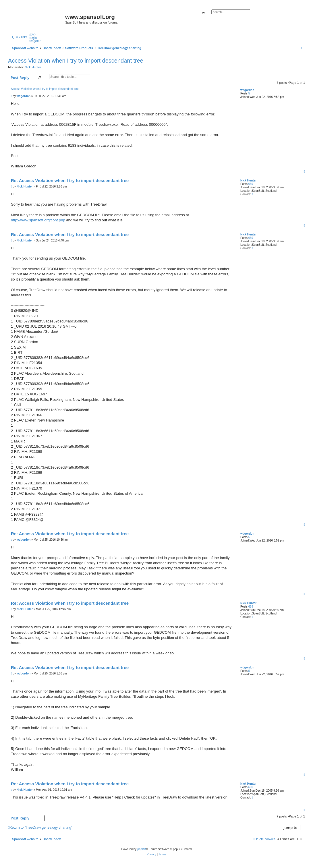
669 (251, 184)
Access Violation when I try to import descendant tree (76, 61)
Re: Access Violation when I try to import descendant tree (70, 180)
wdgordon (247, 90)
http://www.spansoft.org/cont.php (38, 220)
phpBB (142, 849)
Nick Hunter (33, 67)
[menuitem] (32, 35)
